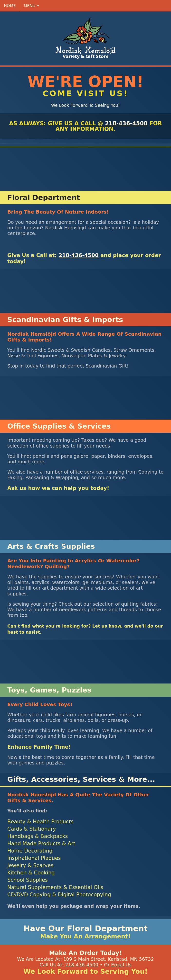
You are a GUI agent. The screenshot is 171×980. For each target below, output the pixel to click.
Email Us (121, 965)
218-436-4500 (126, 123)
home (10, 6)
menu (32, 6)
